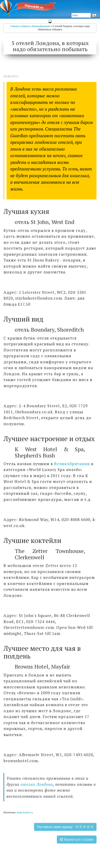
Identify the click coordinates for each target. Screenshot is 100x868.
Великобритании (72, 464)
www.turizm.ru (25, 812)
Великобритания (41, 26)
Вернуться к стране (77, 840)
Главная (14, 26)
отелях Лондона (37, 784)
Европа (26, 26)
